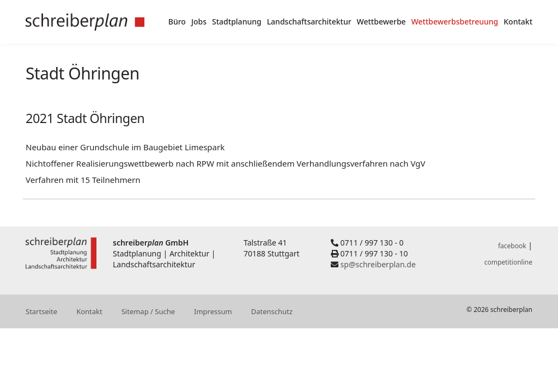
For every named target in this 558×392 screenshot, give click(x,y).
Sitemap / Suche (148, 311)
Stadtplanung (237, 22)
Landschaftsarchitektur (309, 22)
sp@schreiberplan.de (378, 264)
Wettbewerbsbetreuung (455, 22)
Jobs (199, 22)
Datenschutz (272, 311)
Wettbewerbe (381, 22)
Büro (177, 22)
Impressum (213, 311)
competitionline (508, 262)
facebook (512, 246)
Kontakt (518, 22)
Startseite (41, 311)
